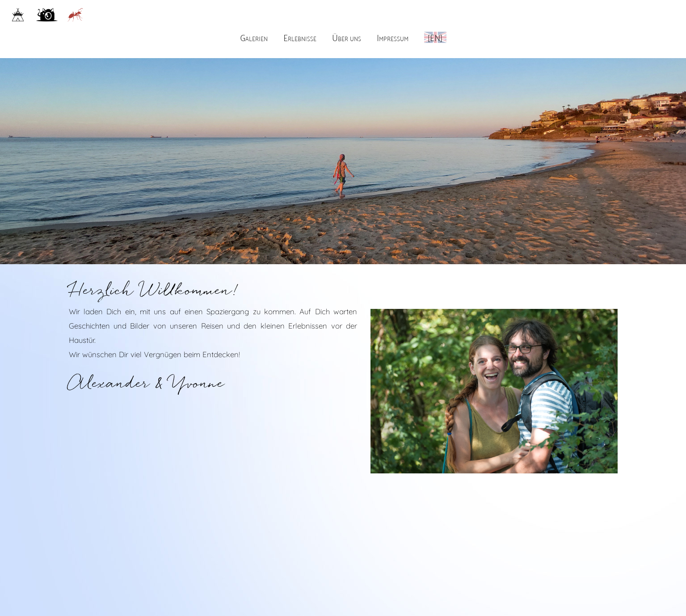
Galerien (254, 37)
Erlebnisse (300, 37)
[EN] (435, 37)
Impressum (393, 37)
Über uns (347, 37)
